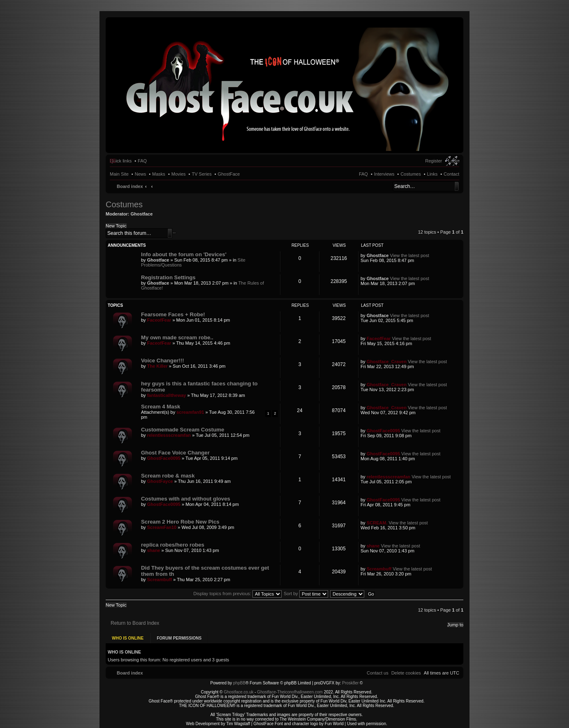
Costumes (411, 174)
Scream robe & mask (168, 476)
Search (457, 186)
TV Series (201, 174)
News (141, 174)
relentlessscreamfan (169, 435)
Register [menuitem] (434, 161)
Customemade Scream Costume (183, 430)
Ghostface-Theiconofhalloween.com (290, 692)
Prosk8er (350, 683)
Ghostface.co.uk (239, 692)
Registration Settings (168, 277)
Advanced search (174, 233)
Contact (451, 174)
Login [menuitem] (454, 161)
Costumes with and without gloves (186, 499)
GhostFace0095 (383, 431)
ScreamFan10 (162, 527)
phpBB (239, 683)
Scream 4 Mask (161, 407)
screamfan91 (190, 412)
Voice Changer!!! (163, 361)
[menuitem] (406, 673)
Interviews (384, 174)
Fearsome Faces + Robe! (173, 314)
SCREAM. (377, 523)
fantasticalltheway (167, 395)
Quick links (121, 161)
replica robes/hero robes (173, 545)
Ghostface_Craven (387, 362)
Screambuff (160, 580)
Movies (179, 174)
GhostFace (229, 174)
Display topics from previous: (237, 594)
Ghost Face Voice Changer (175, 453)
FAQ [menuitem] (142, 161)
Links (433, 174)
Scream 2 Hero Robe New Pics (180, 522)
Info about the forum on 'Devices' (184, 254)
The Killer (157, 366)
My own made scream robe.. (177, 337)
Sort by (306, 594)
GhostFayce (160, 481)
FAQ (363, 174)
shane (154, 550)
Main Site (119, 174)
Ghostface (142, 214)
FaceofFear (159, 320)
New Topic (116, 226)
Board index (130, 186)
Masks (159, 174)
